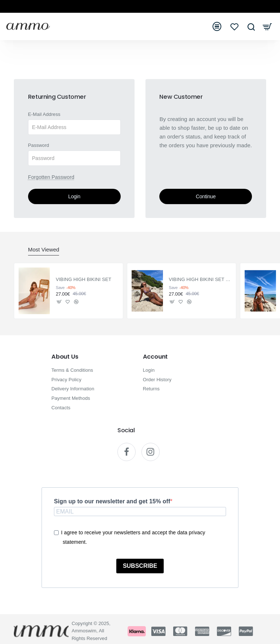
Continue (206, 196)
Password (39, 145)
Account (155, 357)
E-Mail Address (44, 114)
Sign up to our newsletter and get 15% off (112, 501)
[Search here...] (251, 26)
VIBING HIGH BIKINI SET (83, 280)
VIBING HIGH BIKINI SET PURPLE (200, 280)
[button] (59, 302)
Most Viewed (44, 249)
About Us (65, 357)
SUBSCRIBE (140, 566)
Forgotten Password (51, 177)
